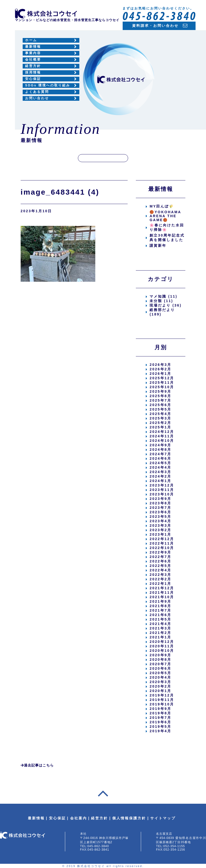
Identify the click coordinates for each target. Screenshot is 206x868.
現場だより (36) (166, 305)
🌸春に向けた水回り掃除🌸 (167, 227)
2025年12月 (162, 378)
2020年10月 (162, 651)
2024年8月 (160, 450)
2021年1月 (160, 637)
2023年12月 (162, 485)
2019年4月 (160, 731)
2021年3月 (160, 628)
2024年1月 (160, 481)
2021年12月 (162, 588)
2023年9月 (160, 499)
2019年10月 (162, 704)
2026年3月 (160, 365)
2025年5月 (160, 409)
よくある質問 (37, 92)
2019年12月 (162, 695)
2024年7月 (160, 454)
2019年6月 (160, 722)
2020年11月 (162, 646)
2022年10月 (162, 548)
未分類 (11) (161, 301)
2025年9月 (160, 391)
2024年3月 (160, 472)
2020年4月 (160, 677)
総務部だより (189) (162, 312)
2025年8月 (160, 396)
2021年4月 (160, 624)
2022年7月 (160, 557)
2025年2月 (160, 423)
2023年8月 (160, 503)
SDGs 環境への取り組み (48, 85)
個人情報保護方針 (129, 818)
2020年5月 (160, 673)
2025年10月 (162, 387)
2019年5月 (160, 727)
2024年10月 (162, 441)
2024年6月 (160, 458)
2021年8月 (160, 606)
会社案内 (79, 818)
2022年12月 (162, 539)
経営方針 (33, 66)
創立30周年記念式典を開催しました (167, 238)
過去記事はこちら (37, 765)
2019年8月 (160, 713)
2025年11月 (162, 382)
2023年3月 (160, 525)
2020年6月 (160, 668)
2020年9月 (160, 655)
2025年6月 (160, 405)
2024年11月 (162, 436)
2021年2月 (160, 633)
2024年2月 (160, 476)
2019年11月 (162, 700)
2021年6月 (160, 615)
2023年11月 (162, 490)
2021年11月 (162, 592)
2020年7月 (160, 664)
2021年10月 (162, 597)
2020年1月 (160, 691)
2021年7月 (160, 610)
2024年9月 (160, 445)
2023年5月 (160, 517)
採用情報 (33, 72)
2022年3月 (160, 575)
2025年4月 (160, 414)
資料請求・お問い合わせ (155, 26)
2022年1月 (160, 584)
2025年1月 (160, 427)
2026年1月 (160, 374)
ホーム (31, 40)
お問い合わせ (37, 98)
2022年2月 (160, 579)
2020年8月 (160, 660)
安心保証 (33, 79)
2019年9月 (160, 709)
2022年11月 (162, 543)
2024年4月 (160, 467)
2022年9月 (160, 552)
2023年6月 (160, 512)
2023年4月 (160, 521)
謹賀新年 (158, 245)
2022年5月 (160, 566)
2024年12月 (162, 432)
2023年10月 (162, 494)
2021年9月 (160, 601)
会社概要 (33, 60)
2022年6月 (160, 561)
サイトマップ (163, 818)
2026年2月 (160, 369)
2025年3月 (160, 418)
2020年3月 (160, 682)
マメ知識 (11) (163, 296)
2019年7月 (160, 718)
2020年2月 (160, 686)
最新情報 (33, 47)
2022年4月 (160, 570)
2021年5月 (160, 619)
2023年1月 (160, 534)
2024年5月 (160, 463)
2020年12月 (162, 642)
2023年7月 (160, 508)
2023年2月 (160, 530)
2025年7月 (160, 400)
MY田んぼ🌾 (162, 206)
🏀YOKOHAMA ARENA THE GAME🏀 (165, 216)
